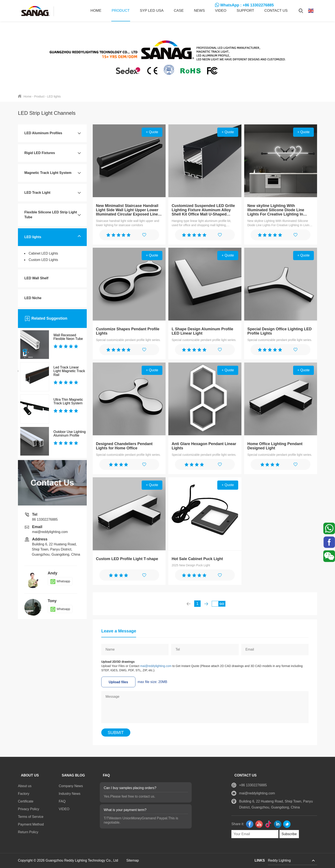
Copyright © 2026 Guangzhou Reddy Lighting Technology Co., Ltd (68, 860)
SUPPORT (245, 11)
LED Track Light (37, 193)
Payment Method (31, 824)
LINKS (260, 860)
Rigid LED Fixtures (40, 153)
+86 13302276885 (251, 785)
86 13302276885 (45, 519)
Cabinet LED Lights (43, 253)
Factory (24, 794)
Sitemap (133, 860)
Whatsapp (60, 581)
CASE (179, 11)
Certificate (26, 801)
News (199, 11)
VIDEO (221, 11)
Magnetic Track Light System (48, 173)
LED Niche (33, 298)
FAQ (62, 801)
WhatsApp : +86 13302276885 (247, 5)
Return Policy (28, 832)
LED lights (54, 96)
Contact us (276, 11)
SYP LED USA (152, 11)
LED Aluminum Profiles (43, 133)
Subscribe (287, 834)
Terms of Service (31, 817)
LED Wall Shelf (36, 278)
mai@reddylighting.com (156, 666)
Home (96, 11)
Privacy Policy (29, 809)
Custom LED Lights (43, 260)
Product (121, 11)
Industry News (70, 794)
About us (25, 786)
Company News (71, 786)
